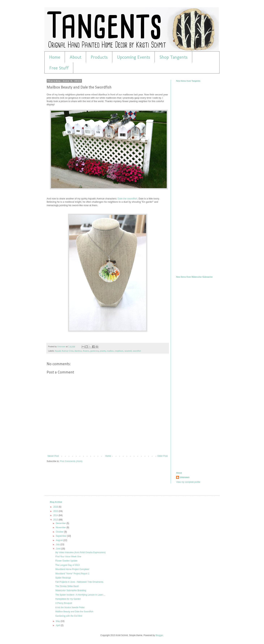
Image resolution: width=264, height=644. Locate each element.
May (58, 621)
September (61, 536)
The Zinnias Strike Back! (67, 586)
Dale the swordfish (127, 199)
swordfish (137, 351)
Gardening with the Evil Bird (69, 616)
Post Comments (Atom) (71, 461)
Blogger (159, 635)
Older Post (162, 456)
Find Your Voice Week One (68, 557)
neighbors (119, 351)
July (58, 544)
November (61, 527)
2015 (56, 511)
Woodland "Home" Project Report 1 (72, 574)
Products (99, 57)
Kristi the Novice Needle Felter (70, 607)
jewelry (103, 351)
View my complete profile (188, 482)
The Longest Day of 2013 (68, 565)
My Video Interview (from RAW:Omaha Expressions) (81, 552)
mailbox (110, 351)
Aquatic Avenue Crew (64, 351)
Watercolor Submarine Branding (71, 590)
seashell (128, 351)
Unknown (185, 477)
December (61, 523)
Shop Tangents (173, 57)
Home (55, 57)
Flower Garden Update (66, 561)
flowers (86, 351)
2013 (56, 520)
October (60, 532)
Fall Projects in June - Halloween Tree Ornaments (79, 582)
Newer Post (53, 456)
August (60, 540)
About (75, 57)
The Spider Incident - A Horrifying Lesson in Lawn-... (80, 595)
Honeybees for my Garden (68, 599)
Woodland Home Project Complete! (72, 569)
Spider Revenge (63, 578)
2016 (56, 507)
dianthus (78, 351)
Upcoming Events (134, 57)
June (58, 549)
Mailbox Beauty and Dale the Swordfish (74, 612)
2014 (56, 515)
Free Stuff (59, 68)
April (58, 625)
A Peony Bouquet (64, 603)
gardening (95, 351)
